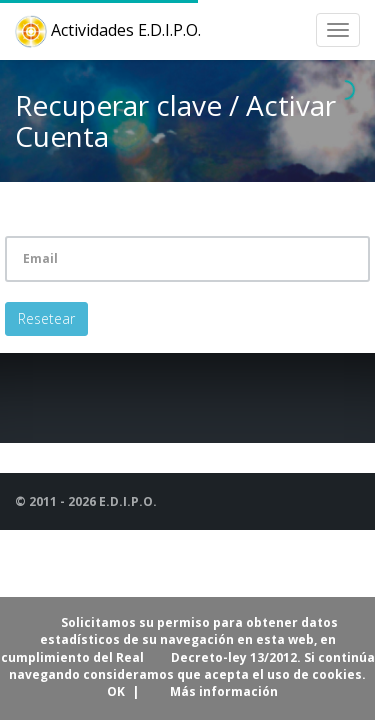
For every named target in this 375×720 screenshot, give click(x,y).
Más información (224, 691)
